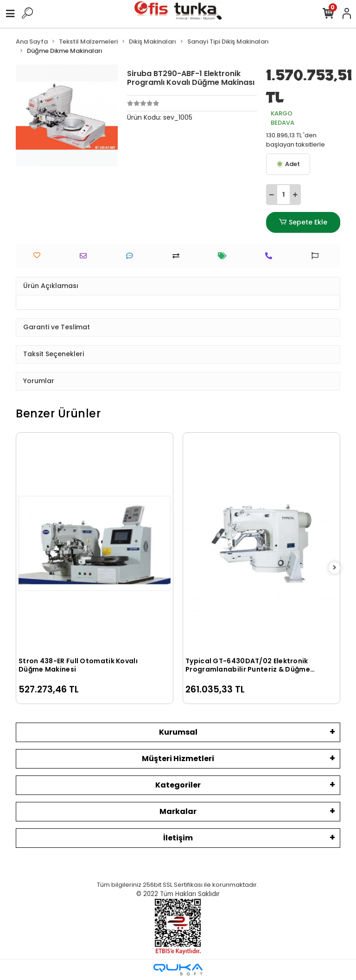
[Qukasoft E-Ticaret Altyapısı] (178, 970)
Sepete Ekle (303, 222)
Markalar (178, 811)
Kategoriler (178, 785)
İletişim (178, 838)
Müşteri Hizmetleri (178, 759)
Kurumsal (178, 732)
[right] (335, 568)
